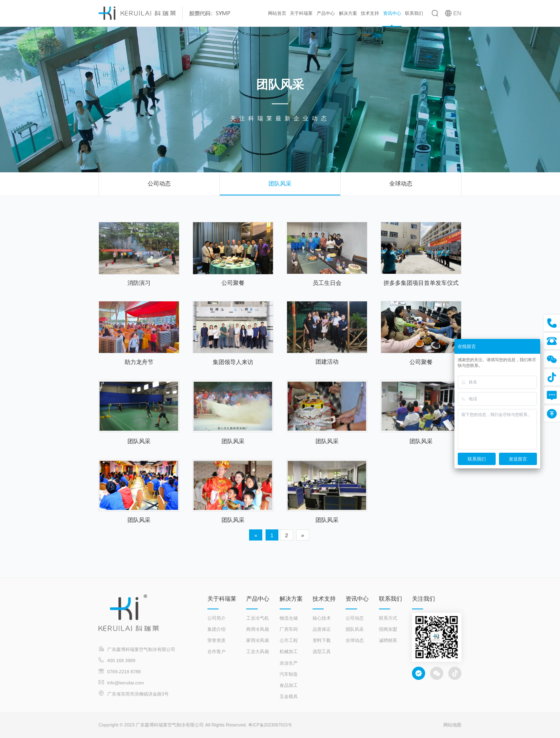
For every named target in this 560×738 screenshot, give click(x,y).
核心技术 (322, 618)
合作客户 (216, 651)
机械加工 (289, 651)
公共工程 (289, 640)
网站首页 (277, 13)
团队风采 (280, 183)
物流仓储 (289, 618)
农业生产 (289, 663)
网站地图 (452, 725)
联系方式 (388, 618)
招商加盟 (388, 629)
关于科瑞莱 (301, 13)
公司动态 (159, 183)
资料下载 (322, 640)
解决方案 (348, 13)
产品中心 (326, 13)
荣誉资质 (216, 640)
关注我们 (424, 599)
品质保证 (322, 629)
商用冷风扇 (258, 629)
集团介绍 (216, 629)
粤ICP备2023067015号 (272, 725)
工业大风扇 (258, 651)
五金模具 (289, 696)
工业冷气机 (258, 618)
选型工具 (322, 651)
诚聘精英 (388, 640)
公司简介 (216, 618)
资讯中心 (392, 13)
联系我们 (414, 13)
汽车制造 (289, 674)
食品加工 (289, 685)
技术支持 (370, 13)
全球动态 (401, 183)
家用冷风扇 (258, 640)
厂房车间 (289, 629)
